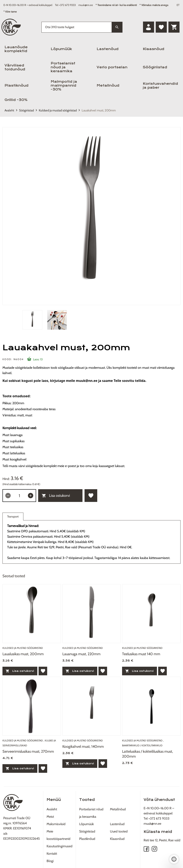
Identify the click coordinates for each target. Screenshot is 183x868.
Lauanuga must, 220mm (81, 654)
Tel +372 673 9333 (65, 5)
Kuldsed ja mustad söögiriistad (58, 110)
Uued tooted (119, 831)
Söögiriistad (155, 67)
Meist (50, 817)
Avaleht (9, 110)
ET (178, 5)
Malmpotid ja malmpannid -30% (64, 85)
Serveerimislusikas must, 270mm (28, 751)
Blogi (50, 861)
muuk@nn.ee (86, 5)
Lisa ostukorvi (56, 496)
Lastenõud (108, 49)
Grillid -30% (16, 100)
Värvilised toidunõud (15, 67)
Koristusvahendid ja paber (160, 86)
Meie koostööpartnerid (58, 835)
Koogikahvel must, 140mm (83, 747)
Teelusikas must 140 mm (141, 654)
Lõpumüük (61, 49)
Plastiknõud (17, 85)
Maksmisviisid (56, 824)
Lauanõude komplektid (16, 49)
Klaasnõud (154, 49)
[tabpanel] (91, 216)
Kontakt (52, 854)
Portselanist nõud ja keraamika (63, 67)
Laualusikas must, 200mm (23, 654)
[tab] (32, 320)
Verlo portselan (112, 67)
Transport (13, 517)
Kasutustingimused (59, 846)
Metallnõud (108, 85)
